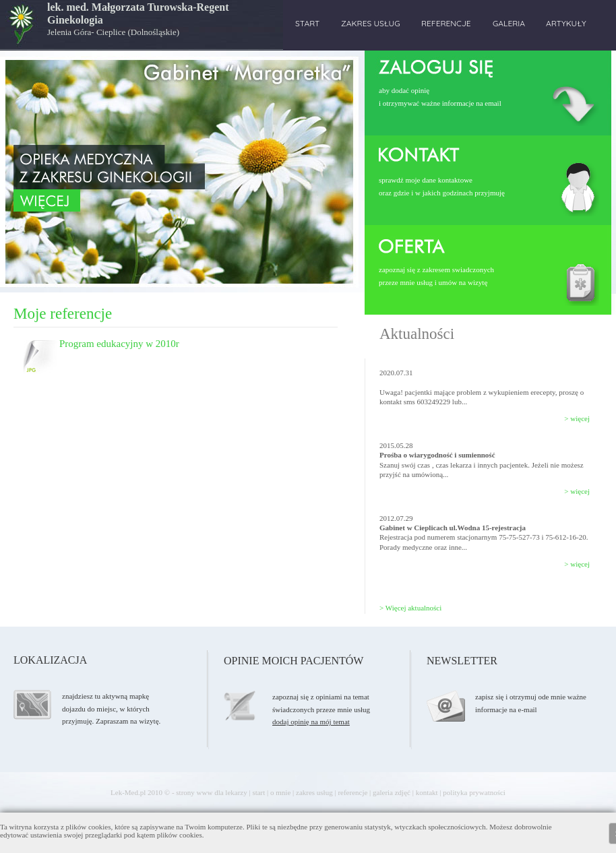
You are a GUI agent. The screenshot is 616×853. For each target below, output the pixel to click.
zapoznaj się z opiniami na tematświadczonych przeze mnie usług (321, 709)
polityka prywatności (474, 792)
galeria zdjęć (392, 792)
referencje (352, 792)
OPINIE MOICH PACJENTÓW (294, 661)
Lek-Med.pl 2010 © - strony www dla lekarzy (179, 792)
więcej (580, 418)
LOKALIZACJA (50, 660)
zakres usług (314, 792)
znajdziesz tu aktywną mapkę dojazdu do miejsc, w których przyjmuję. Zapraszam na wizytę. (111, 708)
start (258, 792)
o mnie (280, 792)
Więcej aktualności (414, 608)
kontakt (427, 792)
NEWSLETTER (462, 661)
